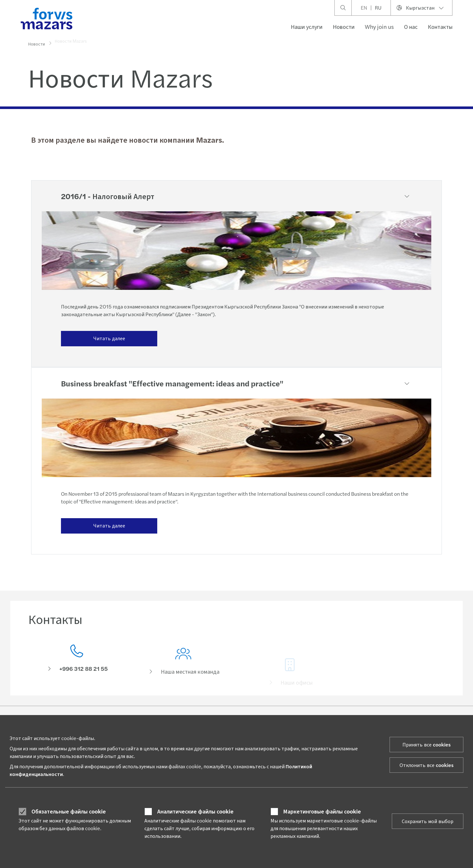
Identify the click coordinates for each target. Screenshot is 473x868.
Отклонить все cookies (426, 765)
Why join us (379, 26)
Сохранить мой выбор (428, 821)
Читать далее (109, 338)
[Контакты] (77, 660)
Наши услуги (307, 26)
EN (364, 8)
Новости (344, 26)
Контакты (440, 26)
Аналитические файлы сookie (195, 811)
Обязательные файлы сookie (69, 811)
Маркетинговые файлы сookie (322, 811)
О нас (411, 26)
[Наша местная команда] (183, 669)
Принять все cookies (426, 744)
